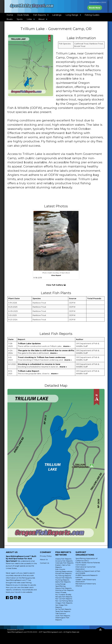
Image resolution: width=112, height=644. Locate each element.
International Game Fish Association (86, 568)
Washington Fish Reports (62, 619)
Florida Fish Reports (63, 573)
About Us (44, 559)
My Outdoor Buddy (63, 594)
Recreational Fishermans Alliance (86, 585)
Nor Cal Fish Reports (64, 599)
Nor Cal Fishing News (64, 601)
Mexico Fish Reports (63, 588)
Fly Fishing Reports (63, 576)
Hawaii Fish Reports (64, 578)
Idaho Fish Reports (63, 582)
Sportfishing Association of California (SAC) (86, 559)
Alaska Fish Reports (63, 559)
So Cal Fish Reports (63, 609)
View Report (56, 275)
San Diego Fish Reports (61, 606)
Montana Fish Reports (64, 590)
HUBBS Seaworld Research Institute (87, 576)
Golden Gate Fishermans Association (86, 581)
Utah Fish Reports (63, 616)
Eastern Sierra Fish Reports (63, 566)
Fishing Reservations (64, 571)
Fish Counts (60, 569)
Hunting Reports (62, 580)
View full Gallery (56, 285)
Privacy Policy (46, 556)
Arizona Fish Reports (64, 561)
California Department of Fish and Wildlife (88, 572)
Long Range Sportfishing (60, 585)
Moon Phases (61, 592)
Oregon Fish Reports (64, 603)
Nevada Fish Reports (64, 597)
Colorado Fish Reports (64, 563)
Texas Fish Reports (63, 611)
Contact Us (44, 563)
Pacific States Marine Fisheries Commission (88, 564)
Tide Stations (61, 613)
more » (67, 346)
